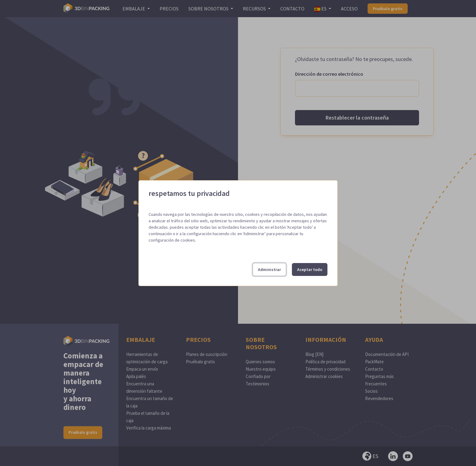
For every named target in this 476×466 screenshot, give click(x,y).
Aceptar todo (310, 269)
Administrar (269, 269)
